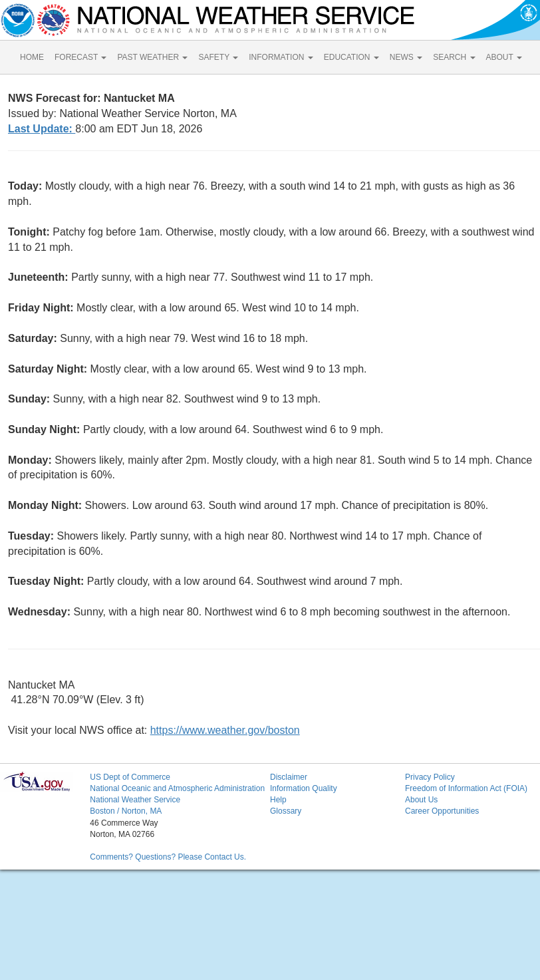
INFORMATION (281, 57)
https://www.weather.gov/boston (225, 730)
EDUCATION (351, 57)
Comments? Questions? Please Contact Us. (168, 857)
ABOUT (504, 57)
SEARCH (454, 57)
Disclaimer (289, 777)
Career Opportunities (442, 811)
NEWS (406, 57)
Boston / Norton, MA (126, 811)
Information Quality (304, 788)
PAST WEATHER (152, 57)
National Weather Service (135, 800)
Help (278, 800)
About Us (421, 800)
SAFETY (218, 57)
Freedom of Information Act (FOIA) (466, 788)
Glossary (286, 811)
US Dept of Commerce (130, 777)
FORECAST (80, 57)
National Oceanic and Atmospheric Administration (177, 788)
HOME (32, 57)
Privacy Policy (430, 777)
